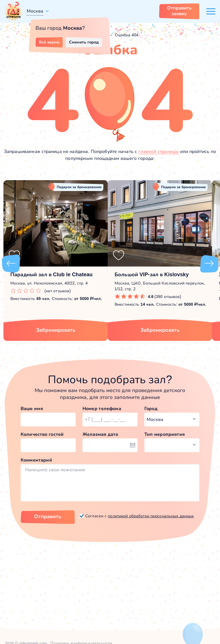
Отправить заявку (179, 11)
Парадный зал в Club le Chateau (51, 275)
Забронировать (56, 330)
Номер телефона (102, 409)
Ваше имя (32, 409)
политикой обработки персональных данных (151, 516)
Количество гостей (42, 434)
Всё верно (49, 42)
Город (151, 409)
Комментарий (36, 460)
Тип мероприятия (165, 434)
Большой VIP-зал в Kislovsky (152, 275)
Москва (35, 11)
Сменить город (84, 42)
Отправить (48, 516)
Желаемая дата (100, 434)
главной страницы (159, 151)
